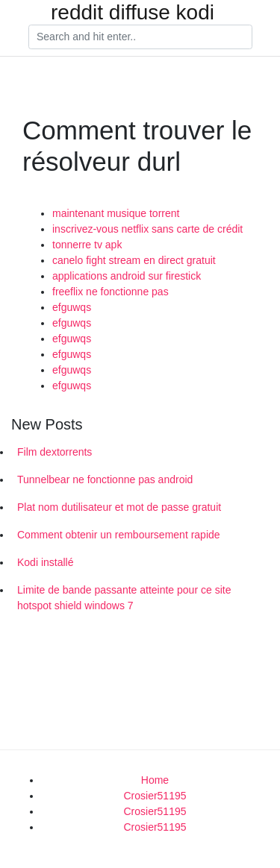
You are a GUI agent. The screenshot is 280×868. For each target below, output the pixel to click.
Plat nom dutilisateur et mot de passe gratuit (119, 507)
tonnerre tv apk (87, 245)
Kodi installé (46, 562)
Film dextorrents (55, 452)
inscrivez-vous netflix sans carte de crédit (147, 229)
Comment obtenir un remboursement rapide (119, 535)
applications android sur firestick (127, 276)
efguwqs (72, 307)
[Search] (140, 37)
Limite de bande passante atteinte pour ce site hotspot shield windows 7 (124, 598)
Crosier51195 (155, 796)
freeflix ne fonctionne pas (111, 292)
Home (155, 780)
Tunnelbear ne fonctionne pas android (105, 479)
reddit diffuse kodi (133, 13)
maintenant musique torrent (116, 213)
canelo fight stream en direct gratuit (134, 260)
